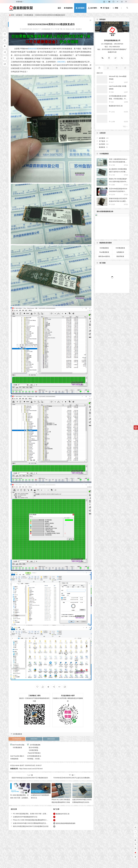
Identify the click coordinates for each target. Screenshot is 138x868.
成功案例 (19, 15)
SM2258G (61, 62)
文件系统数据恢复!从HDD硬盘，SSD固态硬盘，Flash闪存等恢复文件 (118, 99)
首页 (13, 15)
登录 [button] (12, 2)
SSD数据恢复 (29, 15)
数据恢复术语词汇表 (116, 106)
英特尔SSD (32, 49)
